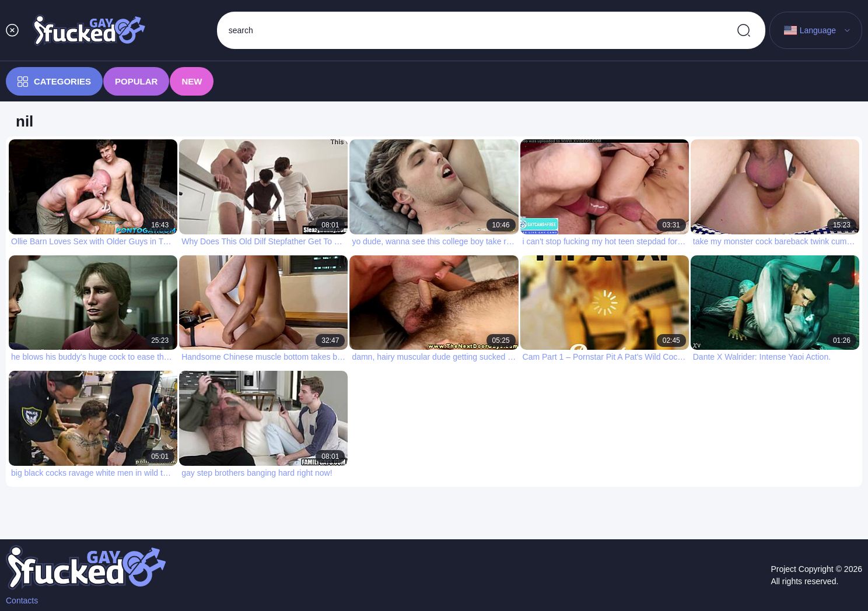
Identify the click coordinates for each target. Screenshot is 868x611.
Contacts (22, 601)
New (192, 81)
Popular (136, 81)
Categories (54, 82)
